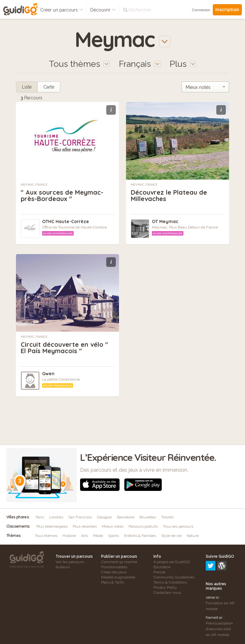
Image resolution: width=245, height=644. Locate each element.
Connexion (201, 10)
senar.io (212, 570)
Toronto (167, 517)
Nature (193, 536)
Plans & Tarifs (113, 582)
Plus (183, 64)
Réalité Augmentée (118, 577)
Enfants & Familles (140, 536)
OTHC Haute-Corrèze (66, 221)
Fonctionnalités (114, 567)
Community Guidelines (174, 577)
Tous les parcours (178, 526)
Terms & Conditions (170, 582)
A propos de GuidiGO (172, 562)
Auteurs (63, 567)
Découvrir (103, 10)
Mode (98, 536)
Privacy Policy (165, 587)
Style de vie (171, 536)
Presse (159, 572)
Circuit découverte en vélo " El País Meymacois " (64, 348)
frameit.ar (214, 590)
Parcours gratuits (143, 526)
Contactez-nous (167, 593)
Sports (114, 536)
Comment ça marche (119, 562)
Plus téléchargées (52, 526)
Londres (56, 517)
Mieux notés (113, 526)
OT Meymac (165, 221)
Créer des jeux (114, 572)
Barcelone (126, 517)
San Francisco (80, 517)
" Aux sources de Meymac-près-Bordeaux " (62, 195)
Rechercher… (140, 10)
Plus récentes (85, 526)
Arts (85, 536)
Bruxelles (148, 517)
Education (162, 567)
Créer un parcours (62, 10)
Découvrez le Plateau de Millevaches (169, 195)
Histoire (69, 536)
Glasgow (104, 517)
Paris (40, 517)
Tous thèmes (46, 536)
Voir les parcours (70, 562)
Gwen (48, 374)
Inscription (227, 10)
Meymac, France (34, 185)
